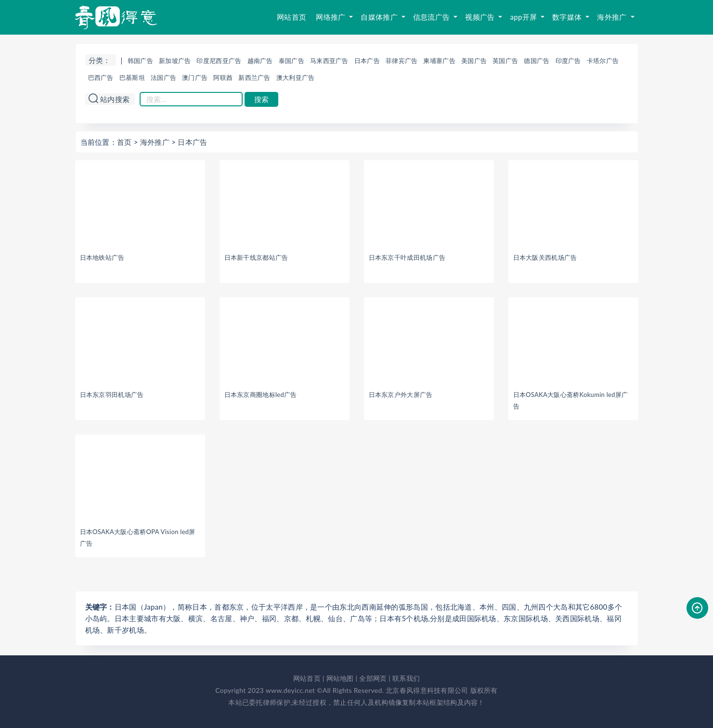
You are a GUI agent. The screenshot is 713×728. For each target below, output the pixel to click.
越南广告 (260, 61)
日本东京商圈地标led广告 (261, 395)
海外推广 (613, 17)
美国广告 (474, 61)
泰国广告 (292, 61)
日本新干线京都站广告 (256, 257)
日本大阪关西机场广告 (545, 257)
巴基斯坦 (132, 77)
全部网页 (373, 678)
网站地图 (340, 678)
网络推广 (331, 17)
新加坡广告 (175, 61)
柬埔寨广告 (439, 61)
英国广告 (505, 61)
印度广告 (568, 61)
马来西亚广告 (329, 61)
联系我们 (406, 678)
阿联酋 (223, 77)
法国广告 (163, 77)
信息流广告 (433, 17)
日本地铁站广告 (102, 257)
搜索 (261, 99)
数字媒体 (568, 17)
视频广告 (481, 17)
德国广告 (537, 61)
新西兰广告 (254, 77)
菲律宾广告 (402, 61)
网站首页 (292, 17)
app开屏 (524, 17)
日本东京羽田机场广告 (112, 395)
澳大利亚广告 (296, 77)
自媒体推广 (380, 17)
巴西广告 (101, 77)
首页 (124, 142)
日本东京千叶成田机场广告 (407, 257)
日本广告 (367, 61)
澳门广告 (195, 77)
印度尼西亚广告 (219, 61)
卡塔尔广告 (603, 61)
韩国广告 (140, 61)
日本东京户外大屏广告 (401, 395)
